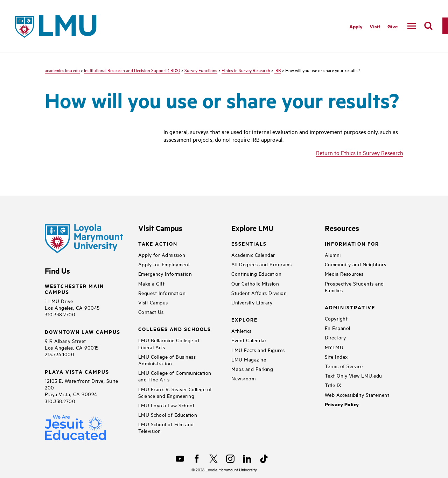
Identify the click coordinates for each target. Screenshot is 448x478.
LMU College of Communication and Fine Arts (175, 376)
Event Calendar (249, 340)
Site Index (336, 356)
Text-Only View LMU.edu (353, 375)
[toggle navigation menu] (412, 26)
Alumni (333, 255)
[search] (428, 26)
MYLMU (334, 347)
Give (393, 26)
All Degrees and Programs (261, 264)
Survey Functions (201, 70)
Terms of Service (344, 366)
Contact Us (151, 312)
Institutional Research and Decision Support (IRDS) (132, 70)
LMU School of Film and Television (166, 427)
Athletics (241, 331)
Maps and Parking (252, 369)
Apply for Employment (164, 264)
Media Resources (344, 273)
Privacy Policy (342, 404)
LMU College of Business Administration (167, 360)
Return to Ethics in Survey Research (360, 153)
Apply (356, 26)
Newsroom (243, 378)
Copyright (336, 318)
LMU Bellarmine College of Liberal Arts (169, 343)
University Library (252, 302)
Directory (335, 337)
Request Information (162, 293)
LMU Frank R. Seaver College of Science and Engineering (175, 392)
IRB (278, 70)
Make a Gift (152, 283)
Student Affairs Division (259, 293)
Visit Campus (153, 302)
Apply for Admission (162, 255)
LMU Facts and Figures (258, 350)
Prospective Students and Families (354, 287)
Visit (375, 26)
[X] (213, 459)
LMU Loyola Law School (166, 405)
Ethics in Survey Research (246, 70)
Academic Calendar (253, 255)
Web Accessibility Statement (357, 395)
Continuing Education (256, 273)
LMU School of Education (168, 414)
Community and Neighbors (356, 264)
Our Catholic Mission (255, 283)
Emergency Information (165, 273)
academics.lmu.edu (62, 70)
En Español (338, 328)
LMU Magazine (249, 359)
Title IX (333, 385)
